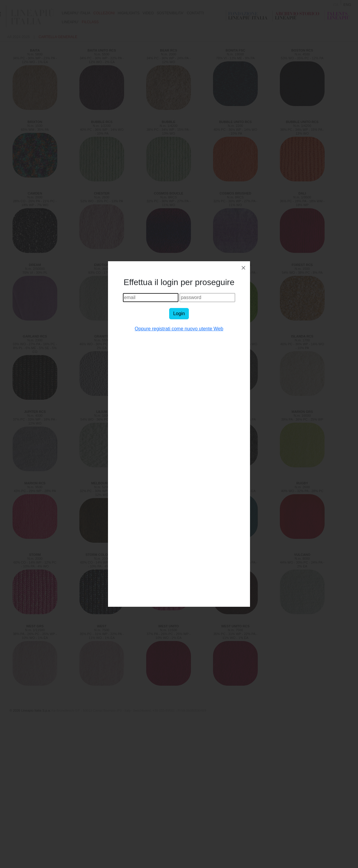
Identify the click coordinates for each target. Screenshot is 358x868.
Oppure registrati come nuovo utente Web (179, 329)
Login (179, 314)
